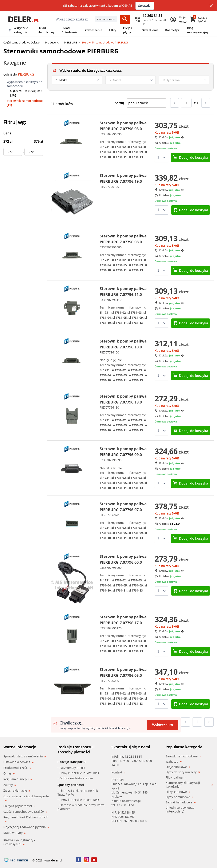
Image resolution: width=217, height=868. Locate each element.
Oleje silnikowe (178, 767)
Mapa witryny (15, 833)
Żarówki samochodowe (183, 756)
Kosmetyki (173, 30)
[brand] (77, 80)
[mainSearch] (74, 19)
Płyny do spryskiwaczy (183, 772)
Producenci (52, 42)
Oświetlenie (150, 30)
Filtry (113, 30)
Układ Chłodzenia (70, 30)
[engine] (184, 80)
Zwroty (10, 785)
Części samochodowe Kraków (25, 812)
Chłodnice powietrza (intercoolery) (189, 810)
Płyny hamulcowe (179, 797)
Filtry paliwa (176, 777)
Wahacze (174, 762)
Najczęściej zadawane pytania (26, 827)
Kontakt (118, 772)
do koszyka (190, 157)
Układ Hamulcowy (46, 30)
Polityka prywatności (19, 806)
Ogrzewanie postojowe (26, 91)
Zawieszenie (94, 30)
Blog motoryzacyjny (198, 30)
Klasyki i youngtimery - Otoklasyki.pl (19, 842)
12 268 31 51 (134, 756)
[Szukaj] (125, 19)
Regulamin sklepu (18, 779)
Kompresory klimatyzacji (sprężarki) (189, 785)
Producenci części (17, 768)
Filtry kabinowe (178, 792)
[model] (130, 80)
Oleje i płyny (128, 30)
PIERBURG (70, 42)
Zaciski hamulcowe (181, 802)
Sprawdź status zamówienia (25, 756)
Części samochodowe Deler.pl (22, 42)
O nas (9, 773)
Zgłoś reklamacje (17, 790)
